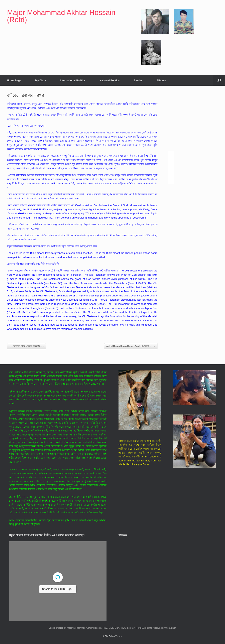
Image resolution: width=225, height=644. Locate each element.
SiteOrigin (110, 636)
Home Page (14, 80)
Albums (161, 80)
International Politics (73, 80)
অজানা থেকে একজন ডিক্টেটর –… (26, 346)
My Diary (41, 80)
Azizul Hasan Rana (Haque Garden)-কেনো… (131, 346)
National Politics (110, 80)
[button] (219, 80)
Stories (138, 80)
